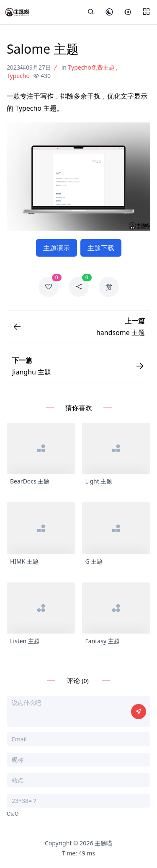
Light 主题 (99, 481)
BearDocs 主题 (30, 481)
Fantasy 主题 (103, 641)
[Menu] (146, 12)
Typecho (18, 76)
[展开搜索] (91, 12)
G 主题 (94, 561)
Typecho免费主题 (91, 67)
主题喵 (103, 843)
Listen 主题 (25, 641)
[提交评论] (139, 712)
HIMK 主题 (24, 561)
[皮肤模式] (109, 13)
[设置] (128, 13)
